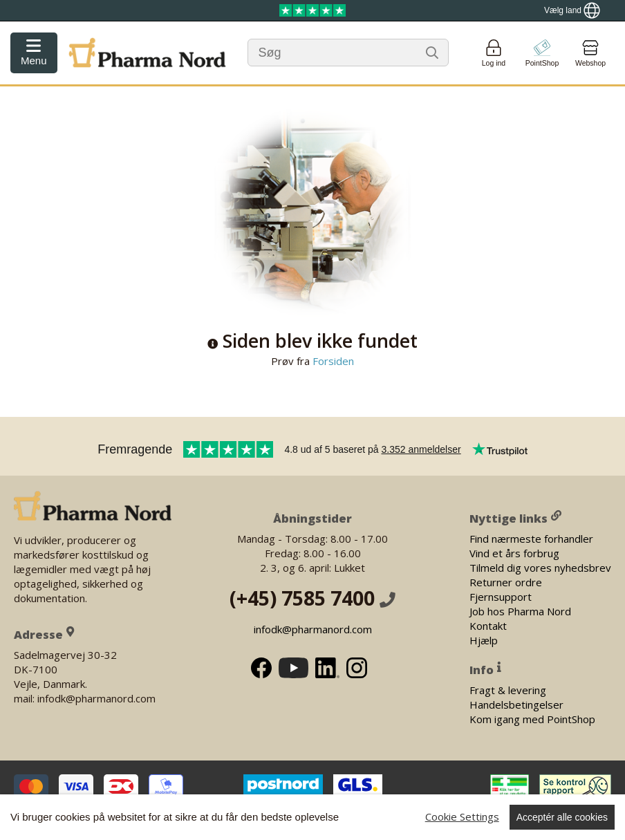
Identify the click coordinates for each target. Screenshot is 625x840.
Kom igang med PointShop (532, 718)
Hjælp (484, 640)
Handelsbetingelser (516, 704)
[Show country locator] (572, 10)
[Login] (494, 53)
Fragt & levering (508, 689)
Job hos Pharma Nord (520, 610)
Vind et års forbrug (514, 552)
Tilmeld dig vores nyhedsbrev (540, 567)
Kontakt (488, 625)
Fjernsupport (501, 596)
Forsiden (332, 361)
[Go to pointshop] (542, 53)
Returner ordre (506, 581)
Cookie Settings (462, 816)
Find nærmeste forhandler (531, 538)
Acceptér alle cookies (562, 817)
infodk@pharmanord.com (313, 629)
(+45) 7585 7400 (312, 598)
